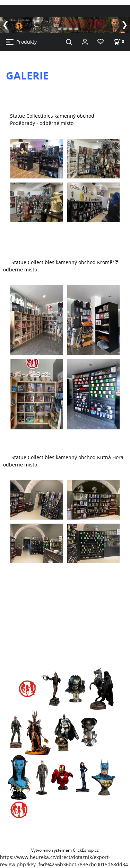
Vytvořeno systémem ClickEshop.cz (65, 850)
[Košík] (119, 41)
